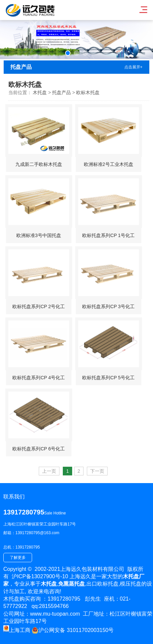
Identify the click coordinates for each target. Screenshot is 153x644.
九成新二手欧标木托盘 (39, 164)
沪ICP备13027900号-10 (40, 576)
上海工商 (17, 630)
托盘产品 (61, 92)
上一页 (49, 471)
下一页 (97, 471)
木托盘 (40, 92)
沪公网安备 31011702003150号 (73, 630)
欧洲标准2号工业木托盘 (109, 164)
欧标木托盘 (88, 92)
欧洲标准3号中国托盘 (39, 235)
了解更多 (18, 558)
